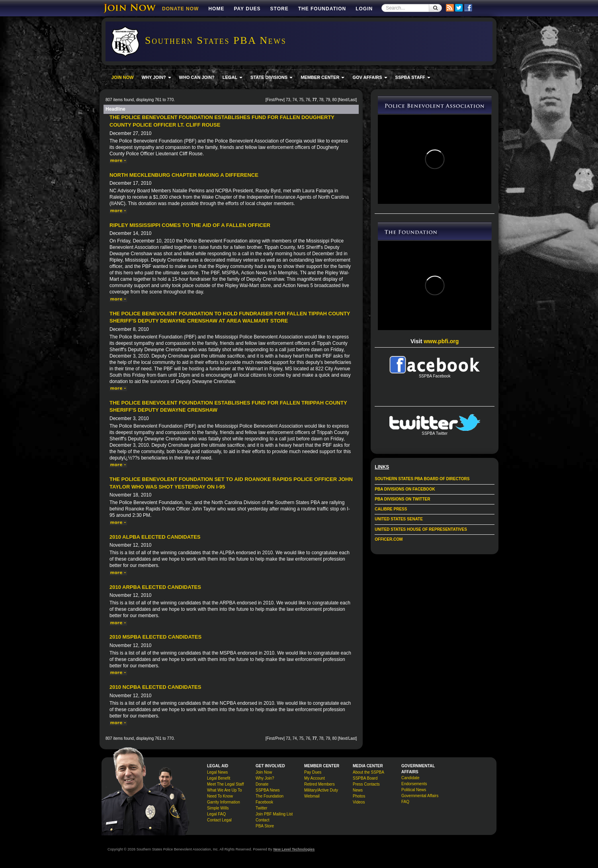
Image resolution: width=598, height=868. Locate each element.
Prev (280, 100)
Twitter (261, 808)
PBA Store (265, 826)
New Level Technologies (294, 849)
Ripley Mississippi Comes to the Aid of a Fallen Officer (190, 225)
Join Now (264, 772)
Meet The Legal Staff (225, 784)
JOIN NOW (123, 77)
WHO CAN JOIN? (197, 77)
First (270, 100)
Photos (359, 796)
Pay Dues (247, 9)
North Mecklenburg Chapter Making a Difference (184, 175)
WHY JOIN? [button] (156, 77)
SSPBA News (268, 790)
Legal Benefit (219, 778)
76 (308, 100)
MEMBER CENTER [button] (322, 77)
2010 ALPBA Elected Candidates (155, 537)
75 (301, 100)
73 (288, 100)
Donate (262, 784)
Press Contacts (366, 784)
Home (216, 9)
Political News (414, 790)
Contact (262, 820)
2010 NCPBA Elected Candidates (155, 687)
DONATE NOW (180, 9)
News (358, 790)
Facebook (264, 802)
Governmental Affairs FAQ (420, 799)
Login (364, 9)
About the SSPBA (368, 772)
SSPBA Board (365, 778)
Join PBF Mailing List (274, 814)
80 (335, 100)
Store (279, 9)
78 (321, 100)
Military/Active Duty (321, 790)
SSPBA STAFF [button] (413, 77)
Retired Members (320, 784)
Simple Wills (218, 808)
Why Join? (265, 778)
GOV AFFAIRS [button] (370, 77)
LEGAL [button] (233, 77)
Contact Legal (219, 820)
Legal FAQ (216, 814)
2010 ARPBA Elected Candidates (155, 587)
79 (328, 100)
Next (343, 100)
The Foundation (322, 9)
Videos (359, 802)
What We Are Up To (224, 790)
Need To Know (220, 796)
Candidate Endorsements (414, 781)
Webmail (312, 796)
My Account (315, 778)
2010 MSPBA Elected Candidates (155, 637)
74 (294, 100)
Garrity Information (224, 802)
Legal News (217, 772)
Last (352, 100)
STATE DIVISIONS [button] (272, 77)
